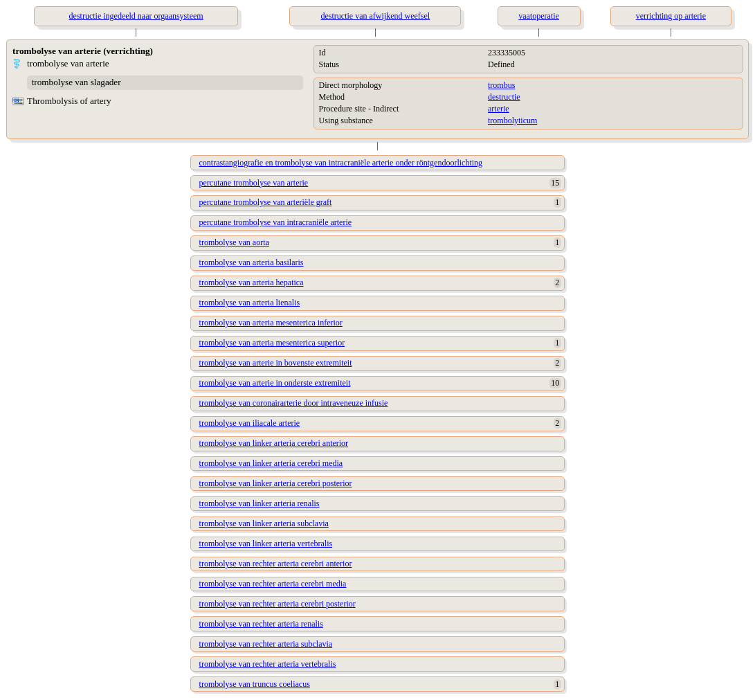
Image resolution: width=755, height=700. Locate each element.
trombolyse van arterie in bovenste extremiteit (276, 363)
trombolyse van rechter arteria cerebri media (273, 584)
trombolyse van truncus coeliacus (255, 684)
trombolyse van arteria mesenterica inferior (271, 323)
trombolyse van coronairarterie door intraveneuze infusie (294, 403)
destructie (504, 97)
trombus (501, 85)
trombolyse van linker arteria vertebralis (266, 544)
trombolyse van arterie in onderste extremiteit (275, 383)
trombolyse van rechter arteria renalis (261, 624)
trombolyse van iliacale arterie (250, 423)
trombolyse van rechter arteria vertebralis (268, 664)
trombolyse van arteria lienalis (250, 303)
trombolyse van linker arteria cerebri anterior (274, 443)
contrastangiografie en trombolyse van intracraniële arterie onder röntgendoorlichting (341, 163)
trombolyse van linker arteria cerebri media (271, 463)
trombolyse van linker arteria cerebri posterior (276, 483)
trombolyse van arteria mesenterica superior (272, 343)
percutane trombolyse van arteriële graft (266, 202)
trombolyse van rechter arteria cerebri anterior (276, 564)
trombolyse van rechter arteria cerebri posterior (278, 604)
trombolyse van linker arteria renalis (260, 503)
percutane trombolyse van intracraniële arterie (276, 222)
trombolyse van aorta (234, 242)
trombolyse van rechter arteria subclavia (266, 644)
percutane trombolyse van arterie (254, 183)
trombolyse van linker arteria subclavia (264, 523)
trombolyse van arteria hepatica (252, 282)
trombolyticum (512, 120)
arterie (499, 109)
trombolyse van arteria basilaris (252, 262)
